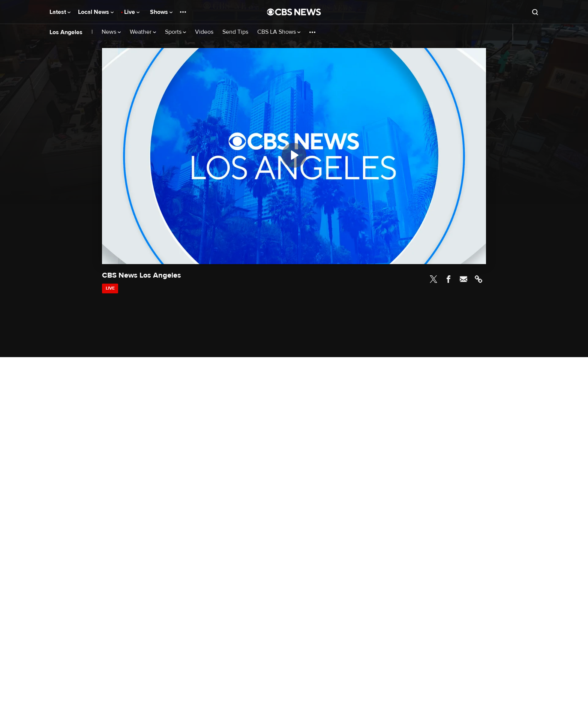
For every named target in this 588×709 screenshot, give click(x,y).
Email (463, 279)
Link (478, 279)
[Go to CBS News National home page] (294, 12)
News (111, 32)
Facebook (448, 279)
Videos (204, 32)
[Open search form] (535, 12)
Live (132, 12)
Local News (96, 12)
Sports (175, 32)
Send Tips (235, 32)
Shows (161, 12)
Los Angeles (66, 32)
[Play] (294, 155)
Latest (60, 12)
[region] (294, 156)
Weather (143, 32)
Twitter (433, 279)
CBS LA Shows (279, 32)
